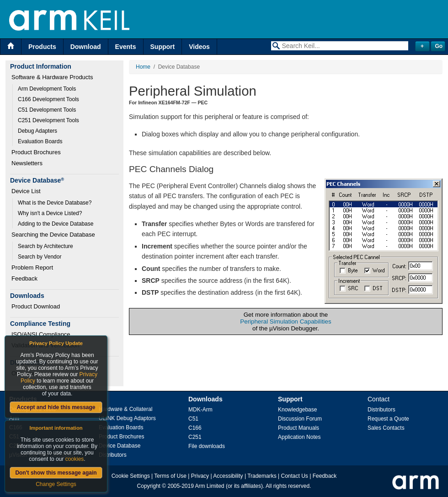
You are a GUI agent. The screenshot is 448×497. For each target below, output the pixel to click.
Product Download (36, 306)
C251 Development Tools (48, 120)
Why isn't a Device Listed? (50, 213)
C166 (195, 428)
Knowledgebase (297, 410)
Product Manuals (299, 428)
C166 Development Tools (48, 99)
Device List (26, 191)
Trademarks (262, 476)
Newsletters (27, 163)
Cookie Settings (131, 476)
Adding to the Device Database (56, 224)
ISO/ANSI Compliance (41, 334)
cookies (75, 459)
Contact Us (295, 476)
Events (126, 47)
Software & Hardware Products (52, 77)
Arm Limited (210, 486)
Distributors (113, 455)
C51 (193, 419)
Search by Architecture (45, 246)
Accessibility (228, 476)
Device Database (120, 446)
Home (143, 67)
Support (163, 47)
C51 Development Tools (47, 110)
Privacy (200, 476)
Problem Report (32, 267)
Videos (199, 47)
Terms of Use (170, 476)
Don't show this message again (56, 473)
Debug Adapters (37, 131)
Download (86, 47)
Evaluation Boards (40, 141)
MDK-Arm (200, 410)
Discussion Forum (300, 419)
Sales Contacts (386, 428)
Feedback (24, 278)
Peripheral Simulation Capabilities (285, 321)
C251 (195, 437)
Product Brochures (36, 152)
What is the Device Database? (55, 203)
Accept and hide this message (56, 407)
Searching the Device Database (53, 235)
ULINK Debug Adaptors (127, 418)
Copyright (149, 486)
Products (42, 47)
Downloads (205, 399)
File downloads (207, 446)
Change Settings (56, 484)
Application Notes (299, 437)
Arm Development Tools (47, 89)
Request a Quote (388, 419)
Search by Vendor (40, 257)
